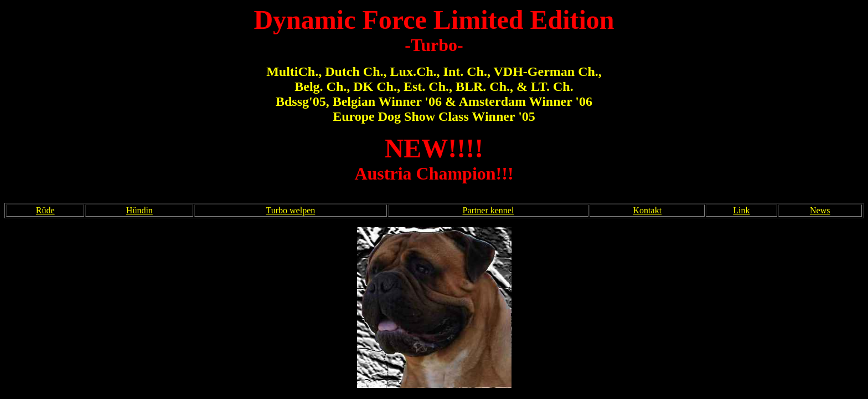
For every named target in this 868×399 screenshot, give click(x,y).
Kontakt (648, 210)
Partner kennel (489, 210)
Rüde (45, 210)
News (820, 210)
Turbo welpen (291, 210)
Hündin (139, 210)
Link (741, 210)
